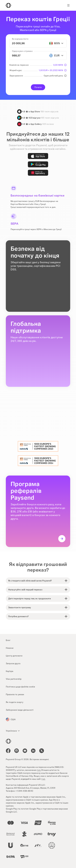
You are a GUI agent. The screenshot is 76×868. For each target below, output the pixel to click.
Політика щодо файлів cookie (20, 687)
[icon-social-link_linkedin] (33, 751)
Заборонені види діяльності (20, 710)
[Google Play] (38, 164)
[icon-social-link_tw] (42, 751)
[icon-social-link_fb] (8, 751)
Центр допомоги (14, 656)
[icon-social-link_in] (17, 751)
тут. (39, 770)
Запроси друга (13, 663)
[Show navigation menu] (68, 5)
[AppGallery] (38, 173)
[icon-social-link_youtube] (25, 751)
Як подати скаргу (15, 702)
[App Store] (38, 156)
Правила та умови (15, 694)
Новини (10, 648)
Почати (38, 87)
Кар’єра (10, 671)
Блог (8, 640)
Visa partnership (14, 679)
